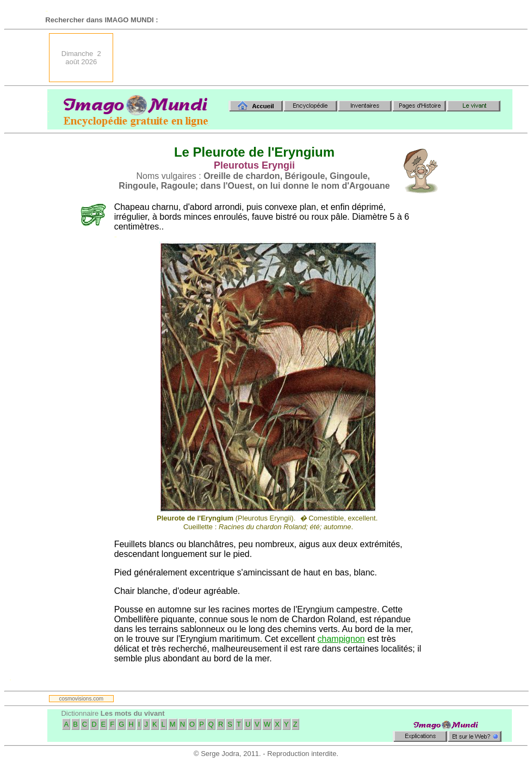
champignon (341, 639)
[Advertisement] (318, 58)
